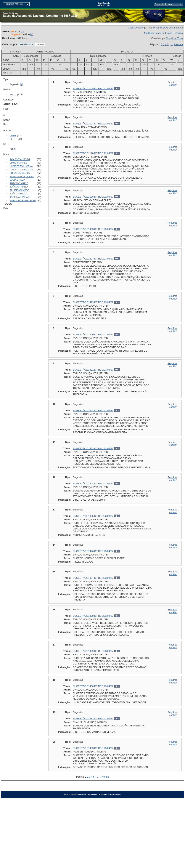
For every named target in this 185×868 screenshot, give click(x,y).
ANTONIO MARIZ (19, 183)
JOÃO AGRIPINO (19, 187)
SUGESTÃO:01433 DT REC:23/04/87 (93, 748)
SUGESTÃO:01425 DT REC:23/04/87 (93, 516)
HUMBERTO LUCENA (21, 166)
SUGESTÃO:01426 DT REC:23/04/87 (93, 551)
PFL (12, 139)
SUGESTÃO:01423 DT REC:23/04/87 (93, 448)
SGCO (13, 95)
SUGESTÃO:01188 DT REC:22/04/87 (93, 197)
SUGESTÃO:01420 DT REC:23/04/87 (93, 335)
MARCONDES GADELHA (23, 201)
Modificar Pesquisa (154, 33)
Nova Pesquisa (175, 33)
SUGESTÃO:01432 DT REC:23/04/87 (93, 719)
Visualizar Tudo (174, 38)
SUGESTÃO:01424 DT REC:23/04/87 (93, 484)
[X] (22, 32)
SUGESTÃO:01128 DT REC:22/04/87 (93, 153)
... (172, 44)
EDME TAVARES (18, 163)
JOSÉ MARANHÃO (20, 197)
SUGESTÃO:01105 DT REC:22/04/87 (93, 88)
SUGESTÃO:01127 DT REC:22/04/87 (93, 124)
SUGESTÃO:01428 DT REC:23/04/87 (93, 616)
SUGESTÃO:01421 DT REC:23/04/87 (93, 370)
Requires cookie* (172, 84)
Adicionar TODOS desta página (166, 28)
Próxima (178, 44)
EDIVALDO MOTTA (20, 173)
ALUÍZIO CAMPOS (19, 190)
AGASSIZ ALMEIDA (20, 159)
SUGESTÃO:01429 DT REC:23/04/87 (93, 651)
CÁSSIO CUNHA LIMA (21, 170)
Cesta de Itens (136, 28)
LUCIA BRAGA (17, 180)
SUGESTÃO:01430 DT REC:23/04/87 (93, 686)
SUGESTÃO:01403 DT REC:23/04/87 (93, 229)
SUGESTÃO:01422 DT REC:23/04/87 (93, 410)
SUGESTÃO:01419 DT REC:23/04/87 (93, 302)
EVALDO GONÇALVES (22, 177)
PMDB (13, 136)
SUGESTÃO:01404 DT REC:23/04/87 (93, 259)
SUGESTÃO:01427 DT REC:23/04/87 (93, 578)
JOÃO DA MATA (18, 194)
